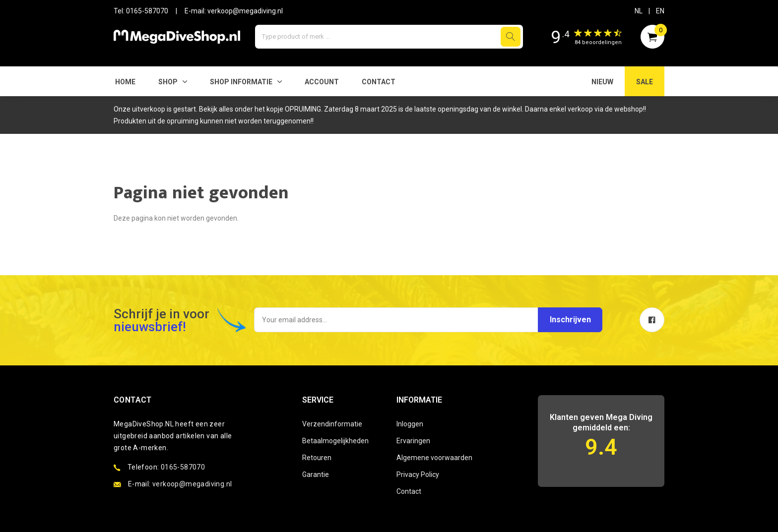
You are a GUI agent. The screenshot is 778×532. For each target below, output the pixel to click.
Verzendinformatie (332, 424)
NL (639, 11)
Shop (168, 82)
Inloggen (410, 424)
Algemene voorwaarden (434, 458)
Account (322, 82)
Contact (379, 82)
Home (125, 82)
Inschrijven (569, 320)
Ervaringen (413, 441)
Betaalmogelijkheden (335, 441)
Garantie (316, 474)
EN (660, 11)
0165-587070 (147, 11)
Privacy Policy (418, 474)
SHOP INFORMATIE (241, 82)
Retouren (317, 458)
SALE (645, 82)
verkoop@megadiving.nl (245, 11)
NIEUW (602, 82)
